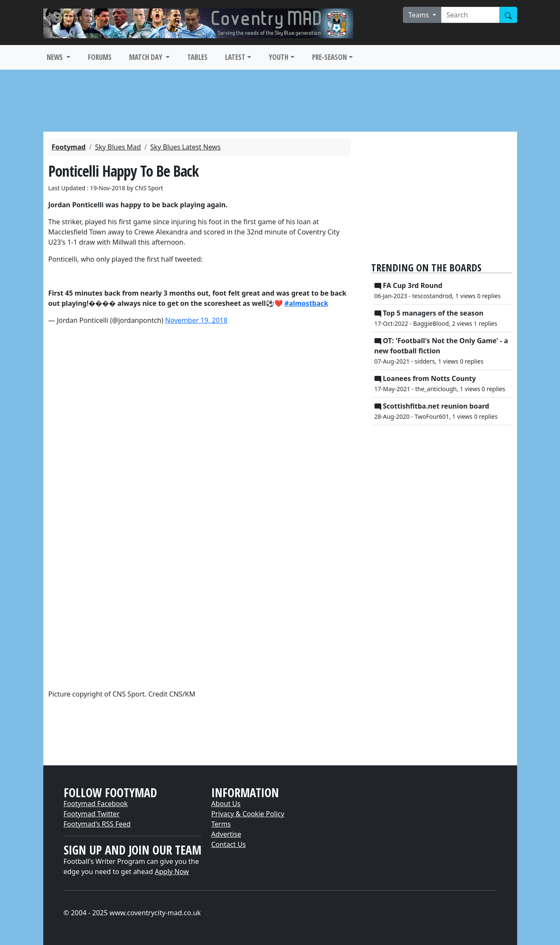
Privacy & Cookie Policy (248, 814)
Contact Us (229, 844)
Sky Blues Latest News (186, 147)
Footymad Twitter (92, 814)
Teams (420, 15)
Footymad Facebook (96, 804)
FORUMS (100, 57)
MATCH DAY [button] (146, 57)
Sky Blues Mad (118, 147)
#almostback (306, 303)
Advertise (226, 834)
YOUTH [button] (279, 57)
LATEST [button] (235, 57)
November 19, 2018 (196, 320)
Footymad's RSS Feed (97, 824)
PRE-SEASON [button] (329, 57)
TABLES (197, 57)
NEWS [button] (56, 57)
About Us (226, 804)
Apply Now (172, 872)
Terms (221, 824)
